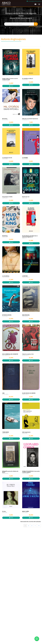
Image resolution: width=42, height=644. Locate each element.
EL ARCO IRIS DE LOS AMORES (29, 393)
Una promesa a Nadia (7, 197)
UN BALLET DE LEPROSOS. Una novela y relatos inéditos (31, 472)
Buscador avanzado (33, 26)
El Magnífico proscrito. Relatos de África (10, 472)
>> (39, 526)
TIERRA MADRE (6, 432)
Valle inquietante (26, 432)
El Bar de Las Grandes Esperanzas (30, 119)
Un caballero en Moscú (27, 79)
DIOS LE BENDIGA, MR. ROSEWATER (10, 354)
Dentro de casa (26, 197)
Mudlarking (5, 236)
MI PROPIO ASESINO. (7, 315)
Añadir (11, 86)
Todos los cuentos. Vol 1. (28, 354)
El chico (4, 511)
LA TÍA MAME (25, 158)
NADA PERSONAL (26, 315)
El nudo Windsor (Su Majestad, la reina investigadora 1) (30, 236)
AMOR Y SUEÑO (26, 511)
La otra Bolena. (6, 276)
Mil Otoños (5, 119)
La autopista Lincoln (7, 158)
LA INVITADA (25, 276)
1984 (3, 393)
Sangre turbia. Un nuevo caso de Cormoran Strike (10, 79)
